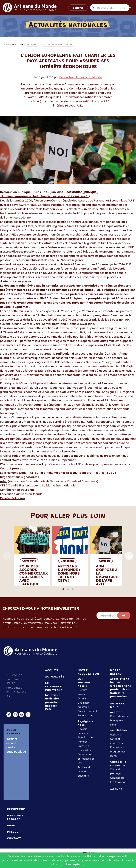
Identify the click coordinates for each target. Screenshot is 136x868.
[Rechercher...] (108, 8)
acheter (78, 8)
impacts (51, 706)
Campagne (29, 561)
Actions (82, 698)
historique (53, 695)
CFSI (3, 485)
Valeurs (82, 694)
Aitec (4, 481)
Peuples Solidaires (13, 498)
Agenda (116, 789)
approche (116, 735)
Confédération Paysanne (17, 490)
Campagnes (117, 778)
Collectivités (85, 754)
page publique (16, 752)
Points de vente (119, 716)
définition (52, 699)
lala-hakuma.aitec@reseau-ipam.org (66, 473)
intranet (12, 739)
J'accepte (73, 864)
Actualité (105, 561)
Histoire (82, 690)
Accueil (52, 670)
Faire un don (85, 715)
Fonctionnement (87, 711)
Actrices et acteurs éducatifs (84, 771)
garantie (51, 702)
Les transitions (119, 782)
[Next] (129, 556)
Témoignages (86, 737)
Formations (117, 747)
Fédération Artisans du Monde (80, 77)
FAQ (48, 709)
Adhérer (82, 742)
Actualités (55, 677)
